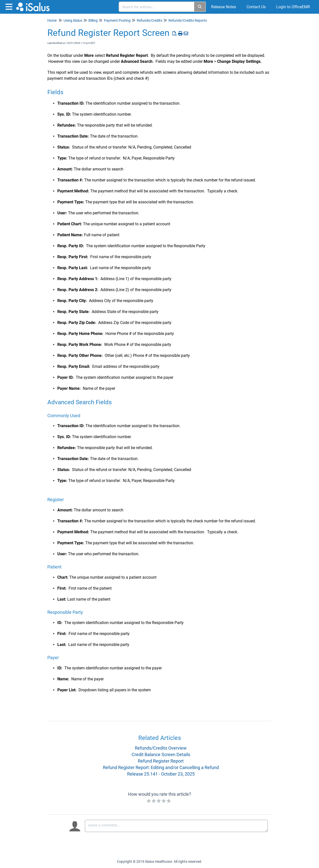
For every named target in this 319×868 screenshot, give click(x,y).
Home (52, 20)
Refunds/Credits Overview (161, 748)
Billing (93, 20)
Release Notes (224, 7)
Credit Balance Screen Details (161, 754)
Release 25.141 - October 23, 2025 (161, 774)
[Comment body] (176, 826)
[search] (157, 7)
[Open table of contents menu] (10, 6)
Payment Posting (117, 20)
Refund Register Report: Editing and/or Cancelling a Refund (161, 767)
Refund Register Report (161, 761)
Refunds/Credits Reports (188, 20)
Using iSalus (73, 20)
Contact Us (256, 7)
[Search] (200, 7)
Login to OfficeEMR (293, 7)
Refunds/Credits (150, 20)
